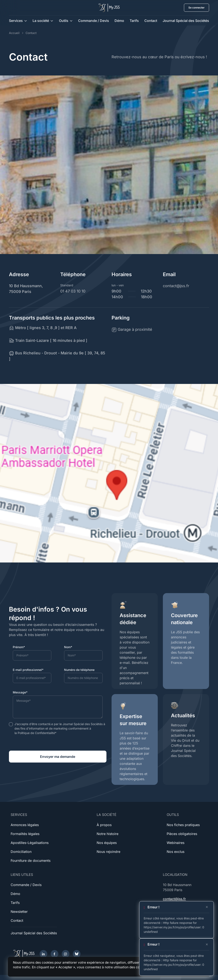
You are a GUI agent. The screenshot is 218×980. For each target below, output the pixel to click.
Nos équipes (107, 843)
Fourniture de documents (31, 861)
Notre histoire (108, 834)
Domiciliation (21, 852)
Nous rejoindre (108, 852)
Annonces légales (25, 825)
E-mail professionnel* (28, 670)
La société (41, 21)
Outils (64, 21)
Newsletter (19, 912)
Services (16, 21)
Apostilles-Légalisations (30, 843)
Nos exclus (176, 852)
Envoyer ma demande (58, 757)
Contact (151, 21)
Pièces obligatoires (182, 834)
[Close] (207, 907)
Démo (119, 21)
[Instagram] (66, 954)
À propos (104, 825)
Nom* (68, 647)
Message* (20, 692)
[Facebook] (54, 954)
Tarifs (134, 21)
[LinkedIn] (43, 954)
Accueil (14, 33)
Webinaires (176, 843)
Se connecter (196, 8)
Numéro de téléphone (79, 670)
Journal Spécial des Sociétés (186, 21)
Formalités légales (25, 834)
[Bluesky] (77, 954)
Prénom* (19, 647)
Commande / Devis (94, 21)
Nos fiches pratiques (183, 825)
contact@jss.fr (174, 899)
